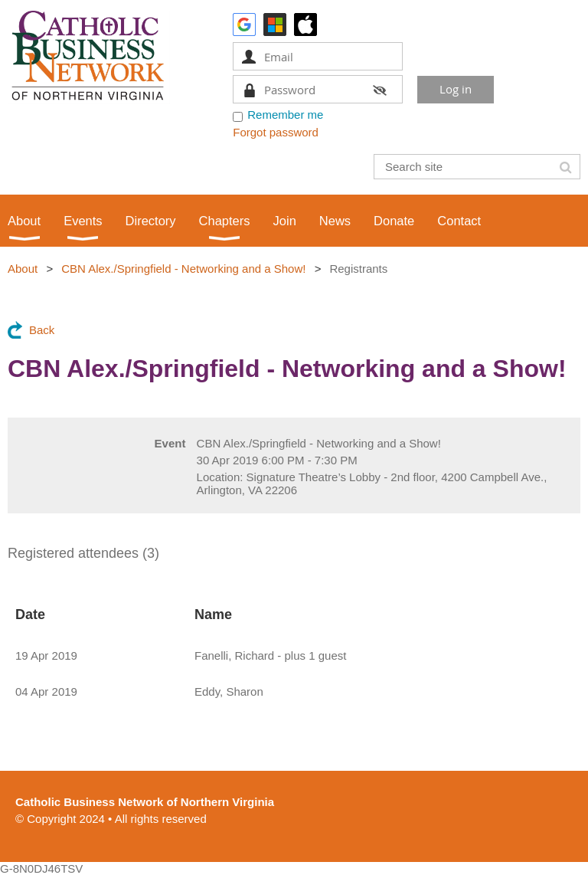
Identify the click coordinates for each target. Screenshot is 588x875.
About (23, 269)
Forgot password (276, 132)
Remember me (285, 115)
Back (42, 330)
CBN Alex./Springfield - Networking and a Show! (183, 269)
